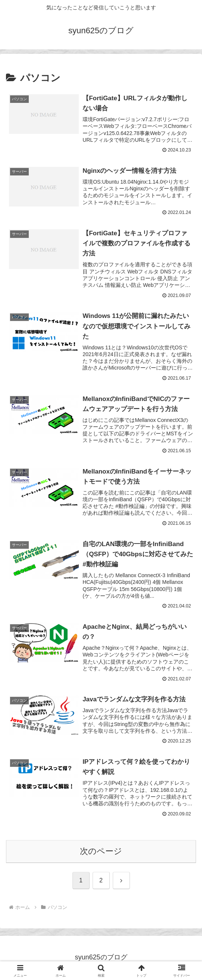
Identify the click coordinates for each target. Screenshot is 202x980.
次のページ (101, 852)
